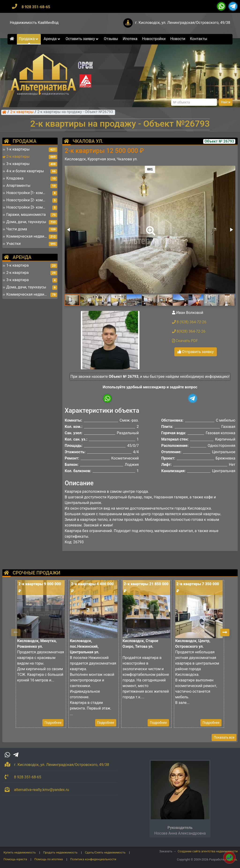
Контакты (199, 39)
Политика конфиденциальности (93, 859)
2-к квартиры (22, 112)
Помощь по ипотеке (49, 859)
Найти (226, 102)
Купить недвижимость (20, 852)
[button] (150, 228)
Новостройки (154, 39)
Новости (178, 39)
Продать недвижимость (60, 852)
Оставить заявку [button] (82, 39)
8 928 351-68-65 (36, 7)
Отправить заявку (196, 352)
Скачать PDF (185, 341)
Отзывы (111, 39)
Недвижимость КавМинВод (34, 23)
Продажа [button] (29, 39)
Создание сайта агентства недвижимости (208, 851)
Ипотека (130, 39)
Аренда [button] (52, 39)
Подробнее (53, 723)
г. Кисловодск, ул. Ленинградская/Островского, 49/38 (183, 23)
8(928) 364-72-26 (189, 331)
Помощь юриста (15, 859)
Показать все (224, 737)
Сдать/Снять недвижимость (105, 852)
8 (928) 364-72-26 (189, 322)
